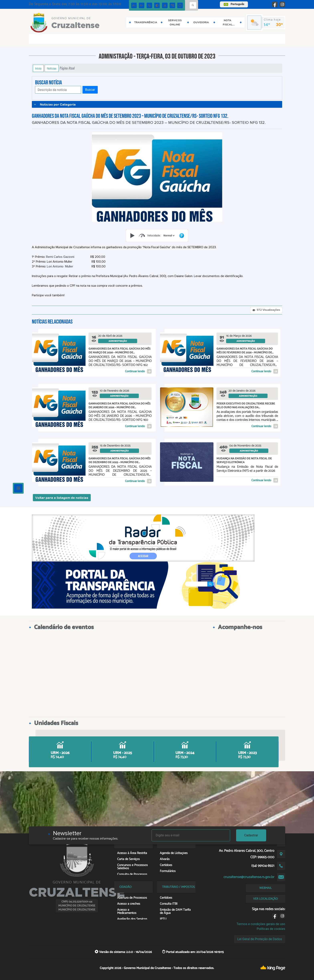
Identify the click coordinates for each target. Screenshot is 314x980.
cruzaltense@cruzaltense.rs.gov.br (249, 877)
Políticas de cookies (271, 929)
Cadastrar (251, 835)
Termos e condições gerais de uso (261, 924)
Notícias (52, 68)
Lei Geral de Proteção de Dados (260, 939)
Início (38, 68)
